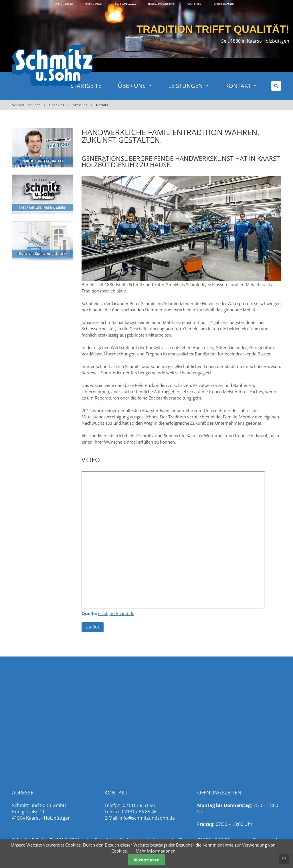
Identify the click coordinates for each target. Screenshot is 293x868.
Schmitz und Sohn (26, 105)
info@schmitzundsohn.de (147, 818)
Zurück (93, 627)
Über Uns (57, 105)
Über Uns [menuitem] (135, 86)
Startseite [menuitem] (86, 86)
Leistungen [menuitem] (188, 86)
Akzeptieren (146, 860)
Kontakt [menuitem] (241, 86)
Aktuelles (80, 105)
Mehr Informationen (156, 851)
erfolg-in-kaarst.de (116, 613)
